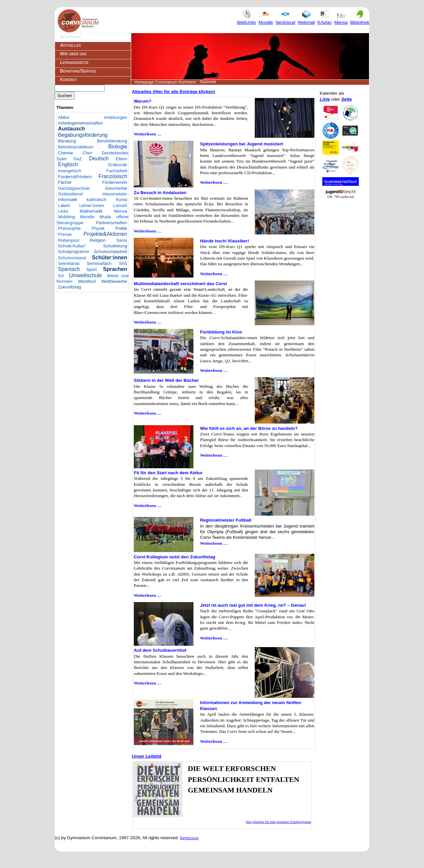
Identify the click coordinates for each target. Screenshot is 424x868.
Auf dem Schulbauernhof (160, 650)
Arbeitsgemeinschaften (80, 123)
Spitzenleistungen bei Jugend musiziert (241, 144)
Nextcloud (285, 20)
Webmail (306, 20)
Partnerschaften (112, 223)
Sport (91, 269)
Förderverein (115, 182)
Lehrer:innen (92, 205)
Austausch (72, 129)
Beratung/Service (78, 71)
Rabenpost (69, 240)
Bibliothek (360, 20)
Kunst (122, 200)
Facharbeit (117, 171)
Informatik (68, 200)
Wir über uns (73, 54)
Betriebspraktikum (76, 147)
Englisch (68, 164)
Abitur (64, 117)
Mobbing (66, 217)
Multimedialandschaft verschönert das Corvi (180, 284)
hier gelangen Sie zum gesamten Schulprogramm (279, 822)
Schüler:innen (109, 257)
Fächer (65, 182)
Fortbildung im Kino (221, 332)
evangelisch (70, 171)
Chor (87, 153)
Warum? (143, 101)
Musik (106, 217)
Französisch (113, 176)
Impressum (189, 838)
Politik (121, 228)
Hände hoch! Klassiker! (225, 241)
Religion (98, 240)
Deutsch (99, 158)
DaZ (78, 159)
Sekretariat (69, 263)
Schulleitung (115, 246)
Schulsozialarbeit (110, 252)
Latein (64, 205)
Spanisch (69, 269)
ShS (123, 263)
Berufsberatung (112, 141)
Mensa (341, 20)
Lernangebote (74, 62)
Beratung (67, 141)
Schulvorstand (72, 258)
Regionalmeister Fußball (226, 520)
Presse (65, 234)
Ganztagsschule (74, 188)
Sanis (122, 240)
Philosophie (69, 228)
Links (63, 211)
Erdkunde (118, 165)
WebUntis (246, 20)
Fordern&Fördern (75, 177)
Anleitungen (116, 117)
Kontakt (68, 79)
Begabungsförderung (83, 135)
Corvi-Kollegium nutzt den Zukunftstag (175, 557)
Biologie (118, 147)
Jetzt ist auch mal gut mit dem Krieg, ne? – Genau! (253, 605)
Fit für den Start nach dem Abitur (168, 473)
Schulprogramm (74, 252)
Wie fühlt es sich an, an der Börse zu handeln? (249, 428)
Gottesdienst (70, 194)
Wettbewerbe (114, 281)
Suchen (65, 96)
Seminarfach (99, 263)
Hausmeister (115, 194)
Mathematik (91, 211)
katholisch (97, 200)
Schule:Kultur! (72, 246)
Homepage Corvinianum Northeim (164, 82)
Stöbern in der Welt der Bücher (166, 380)
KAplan (325, 20)
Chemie (66, 153)
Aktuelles (70, 45)
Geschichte (116, 188)
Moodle (266, 20)
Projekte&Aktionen (105, 234)
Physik (98, 228)
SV (61, 276)
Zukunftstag (70, 287)
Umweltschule (85, 275)
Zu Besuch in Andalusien (160, 193)
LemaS (120, 205)
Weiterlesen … (148, 134)
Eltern (121, 159)
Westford (87, 281)
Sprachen (115, 269)
